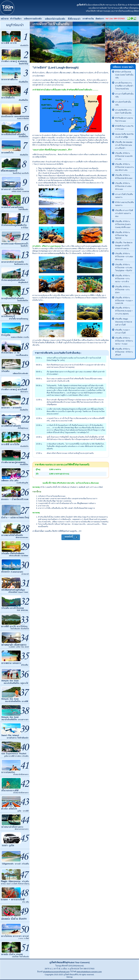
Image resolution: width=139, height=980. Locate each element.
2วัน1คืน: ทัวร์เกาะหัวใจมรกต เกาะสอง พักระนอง (123, 186)
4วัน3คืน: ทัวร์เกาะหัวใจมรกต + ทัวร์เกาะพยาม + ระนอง (124, 341)
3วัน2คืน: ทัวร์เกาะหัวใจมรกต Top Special (123, 235)
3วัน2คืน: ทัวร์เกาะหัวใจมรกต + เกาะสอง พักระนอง (124, 257)
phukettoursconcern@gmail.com (56, 972)
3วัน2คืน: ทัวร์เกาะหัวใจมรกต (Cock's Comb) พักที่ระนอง (123, 224)
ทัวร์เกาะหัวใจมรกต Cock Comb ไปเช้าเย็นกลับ (124, 75)
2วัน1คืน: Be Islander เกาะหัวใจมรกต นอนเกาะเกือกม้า (124, 145)
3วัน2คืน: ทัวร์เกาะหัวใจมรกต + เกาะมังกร (123, 290)
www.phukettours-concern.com (89, 972)
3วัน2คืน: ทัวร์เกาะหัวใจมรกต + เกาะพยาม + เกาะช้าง (123, 279)
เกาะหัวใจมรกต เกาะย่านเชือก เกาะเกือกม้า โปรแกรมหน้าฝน (124, 86)
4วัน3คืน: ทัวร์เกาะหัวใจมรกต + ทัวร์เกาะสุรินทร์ (124, 352)
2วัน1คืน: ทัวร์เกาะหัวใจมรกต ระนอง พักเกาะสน (124, 156)
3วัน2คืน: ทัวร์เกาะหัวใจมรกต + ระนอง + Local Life (124, 300)
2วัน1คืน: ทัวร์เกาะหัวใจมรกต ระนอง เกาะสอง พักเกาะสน (125, 167)
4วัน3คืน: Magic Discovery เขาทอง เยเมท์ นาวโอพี (124, 322)
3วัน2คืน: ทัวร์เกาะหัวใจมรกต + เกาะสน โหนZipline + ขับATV (124, 268)
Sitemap (69, 977)
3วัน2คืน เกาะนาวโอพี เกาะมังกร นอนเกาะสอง (124, 213)
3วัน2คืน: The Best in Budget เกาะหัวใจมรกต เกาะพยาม (124, 246)
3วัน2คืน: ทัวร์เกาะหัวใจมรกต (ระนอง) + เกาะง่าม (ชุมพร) (124, 311)
